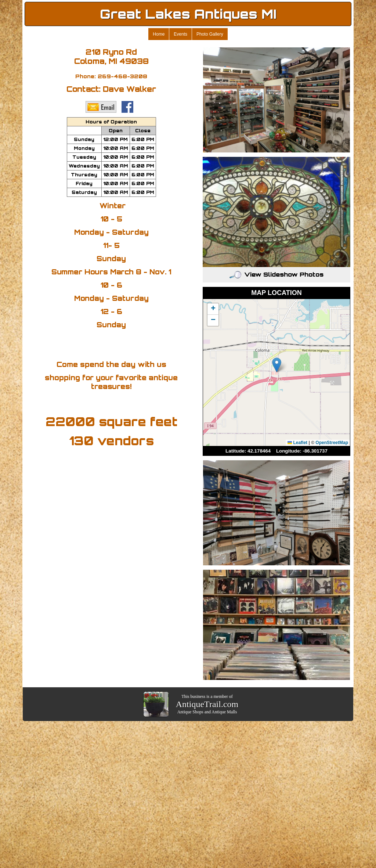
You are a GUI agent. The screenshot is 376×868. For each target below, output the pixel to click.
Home (159, 34)
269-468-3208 (122, 76)
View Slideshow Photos (276, 274)
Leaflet (297, 443)
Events (180, 34)
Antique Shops (190, 712)
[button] (277, 365)
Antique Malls (224, 712)
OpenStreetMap (332, 443)
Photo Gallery (210, 34)
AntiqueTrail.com (207, 704)
